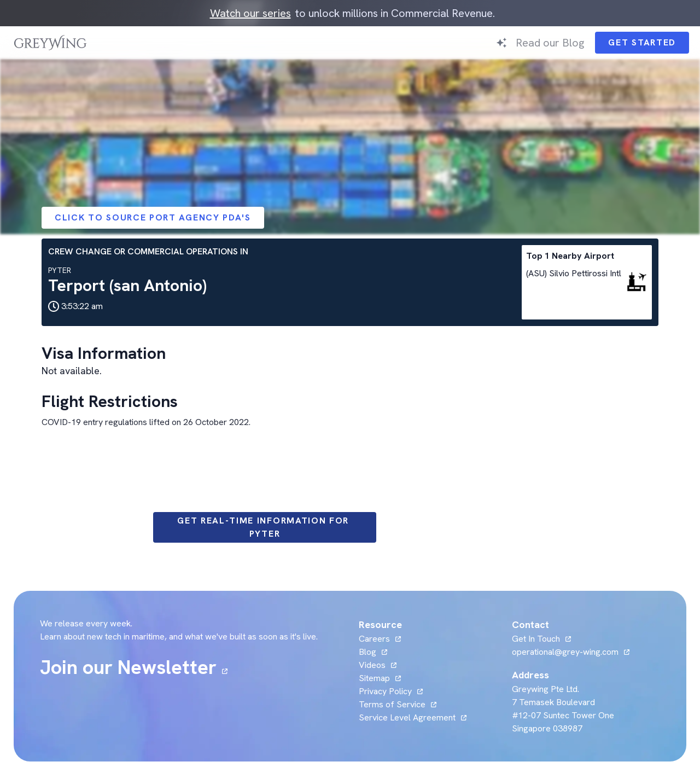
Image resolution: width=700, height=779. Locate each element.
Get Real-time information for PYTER (265, 527)
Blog (367, 652)
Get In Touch (536, 639)
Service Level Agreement (407, 717)
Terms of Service (392, 704)
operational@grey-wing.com (565, 652)
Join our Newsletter (128, 667)
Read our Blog (550, 43)
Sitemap (374, 678)
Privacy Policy (385, 691)
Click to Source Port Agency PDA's (153, 217)
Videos (372, 665)
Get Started (642, 42)
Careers (374, 639)
